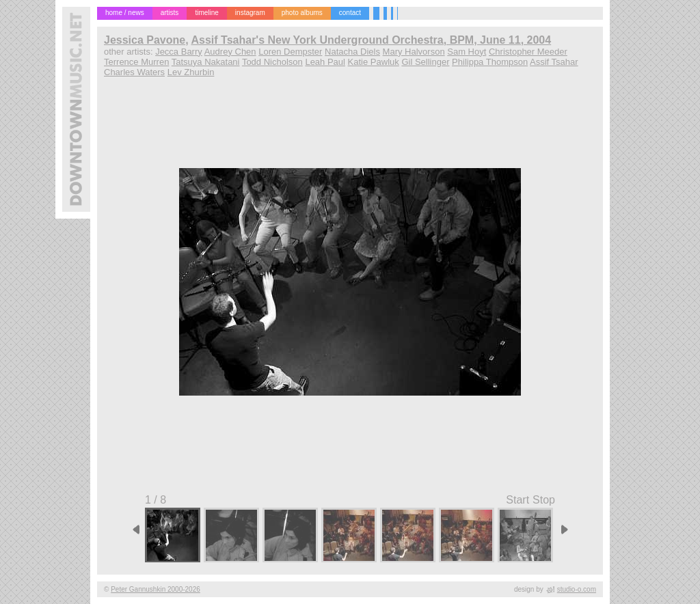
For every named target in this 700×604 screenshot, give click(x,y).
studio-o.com (577, 589)
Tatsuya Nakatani (206, 62)
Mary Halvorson (414, 52)
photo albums (302, 13)
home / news (125, 13)
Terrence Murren (136, 62)
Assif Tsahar (554, 62)
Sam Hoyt (467, 52)
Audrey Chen (230, 52)
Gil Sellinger (425, 62)
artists (170, 13)
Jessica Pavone (145, 40)
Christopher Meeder (528, 52)
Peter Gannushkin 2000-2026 (156, 589)
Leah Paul (325, 62)
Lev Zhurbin (191, 72)
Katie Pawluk (374, 62)
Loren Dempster (290, 52)
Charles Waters (134, 72)
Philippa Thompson (490, 62)
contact (350, 13)
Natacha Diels (352, 52)
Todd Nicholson (272, 62)
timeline (206, 13)
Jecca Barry (179, 52)
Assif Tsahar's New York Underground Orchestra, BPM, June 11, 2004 (372, 40)
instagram (250, 13)
